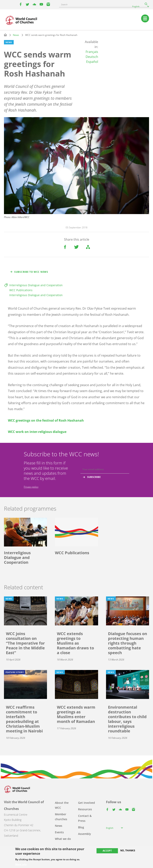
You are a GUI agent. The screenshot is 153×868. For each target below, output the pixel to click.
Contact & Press (85, 818)
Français (92, 52)
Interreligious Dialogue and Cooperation (36, 285)
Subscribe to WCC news (31, 272)
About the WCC (62, 805)
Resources (85, 809)
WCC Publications (21, 290)
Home (5, 35)
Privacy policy (31, 487)
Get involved (87, 803)
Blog (81, 827)
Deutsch (92, 57)
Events (59, 832)
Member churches (61, 817)
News (16, 35)
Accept (107, 851)
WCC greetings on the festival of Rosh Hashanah (46, 420)
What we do (63, 839)
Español (92, 62)
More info (21, 864)
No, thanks (128, 851)
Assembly (85, 834)
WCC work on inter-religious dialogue (37, 432)
